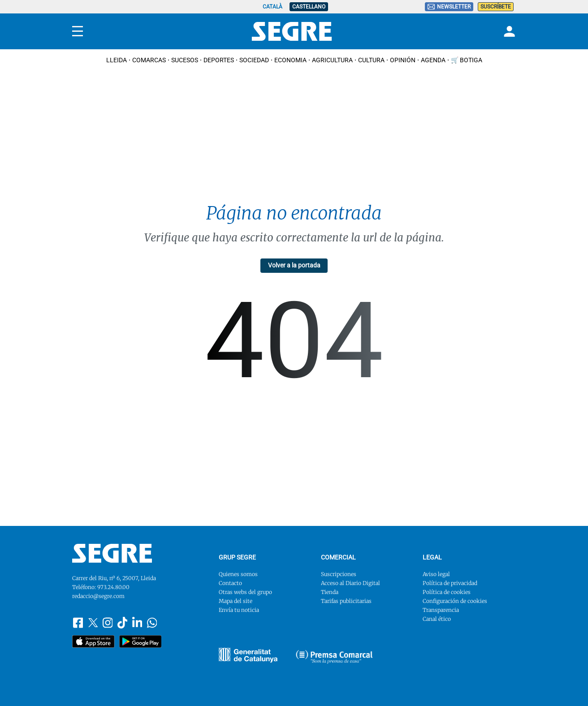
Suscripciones (339, 574)
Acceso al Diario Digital (350, 583)
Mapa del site (236, 601)
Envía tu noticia (239, 610)
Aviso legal (436, 574)
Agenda (433, 60)
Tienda (330, 592)
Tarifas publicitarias (346, 601)
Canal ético (437, 619)
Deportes (219, 60)
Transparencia (441, 610)
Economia (290, 60)
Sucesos (185, 60)
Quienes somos (238, 574)
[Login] (508, 31)
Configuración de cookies (455, 601)
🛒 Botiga (467, 60)
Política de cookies (447, 592)
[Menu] (78, 31)
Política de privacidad (450, 583)
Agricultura (332, 60)
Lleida (117, 60)
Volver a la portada (294, 265)
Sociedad (254, 60)
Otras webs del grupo (245, 592)
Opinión (403, 60)
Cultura (371, 60)
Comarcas (149, 60)
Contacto (230, 583)
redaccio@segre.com (98, 596)
